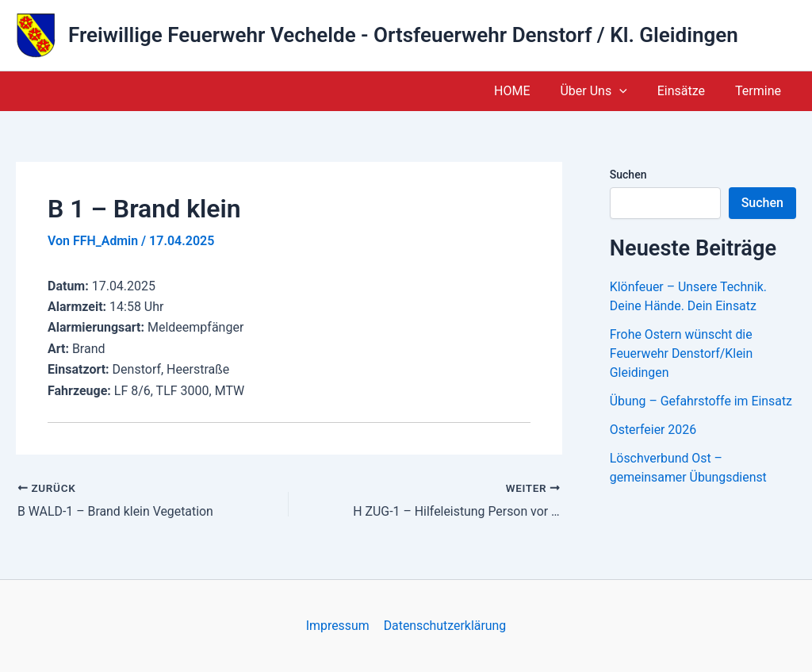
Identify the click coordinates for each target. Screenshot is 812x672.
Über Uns (605, 91)
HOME (529, 91)
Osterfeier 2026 (653, 430)
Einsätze (688, 91)
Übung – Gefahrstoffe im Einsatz (702, 401)
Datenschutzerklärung (444, 626)
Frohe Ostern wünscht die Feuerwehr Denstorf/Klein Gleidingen (682, 353)
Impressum (338, 626)
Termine (760, 91)
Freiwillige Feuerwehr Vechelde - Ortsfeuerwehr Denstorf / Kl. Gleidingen (403, 35)
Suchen (628, 175)
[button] (631, 91)
